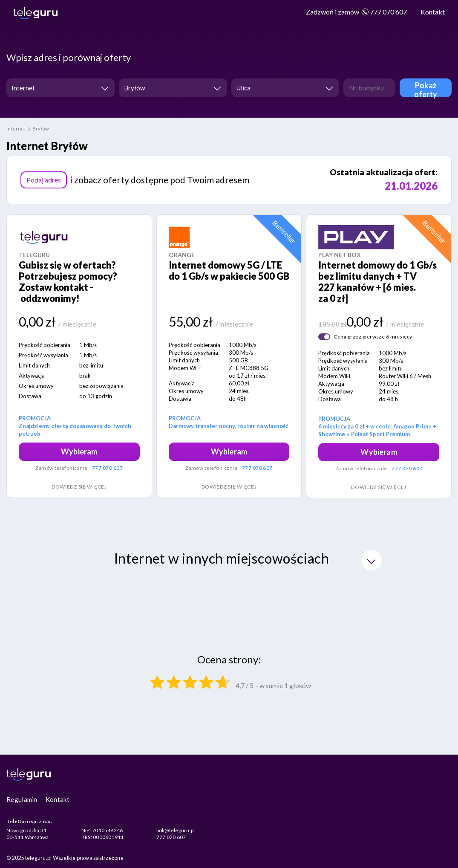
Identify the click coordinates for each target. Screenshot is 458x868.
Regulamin (22, 799)
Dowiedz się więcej (79, 487)
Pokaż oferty (426, 89)
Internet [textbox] (23, 88)
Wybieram (79, 451)
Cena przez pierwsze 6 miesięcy (373, 337)
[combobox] (60, 88)
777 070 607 (356, 12)
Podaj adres (44, 180)
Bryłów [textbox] (134, 88)
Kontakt (433, 12)
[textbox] (283, 88)
